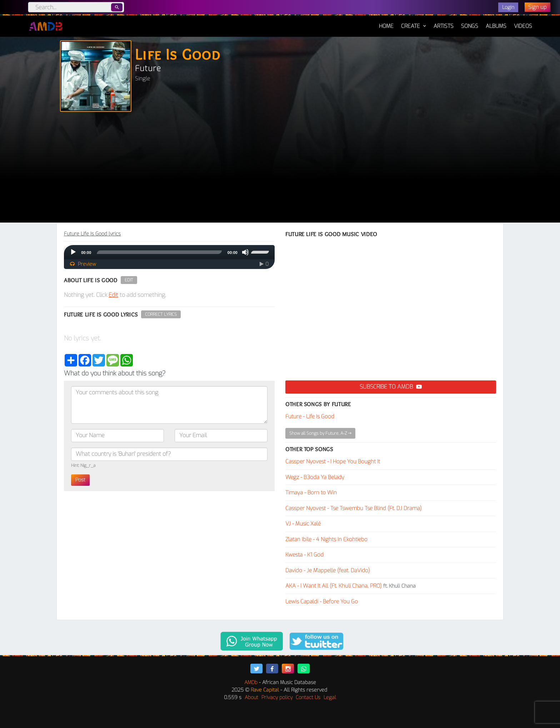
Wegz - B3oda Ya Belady (315, 477)
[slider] (159, 252)
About (251, 697)
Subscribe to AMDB (391, 387)
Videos (523, 26)
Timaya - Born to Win (311, 493)
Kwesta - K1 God (304, 555)
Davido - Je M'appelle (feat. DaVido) (328, 570)
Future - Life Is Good (310, 417)
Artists (444, 26)
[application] (169, 252)
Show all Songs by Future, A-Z (320, 433)
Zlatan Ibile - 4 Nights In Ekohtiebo (326, 539)
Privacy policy (277, 697)
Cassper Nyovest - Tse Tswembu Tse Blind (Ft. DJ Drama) (354, 508)
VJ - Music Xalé (303, 524)
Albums (496, 26)
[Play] (73, 252)
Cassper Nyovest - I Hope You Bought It (333, 462)
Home (386, 23)
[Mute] (245, 252)
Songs (470, 26)
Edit (129, 280)
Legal (330, 697)
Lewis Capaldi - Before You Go (322, 602)
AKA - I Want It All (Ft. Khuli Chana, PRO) (334, 586)
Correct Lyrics (161, 314)
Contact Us (308, 697)
